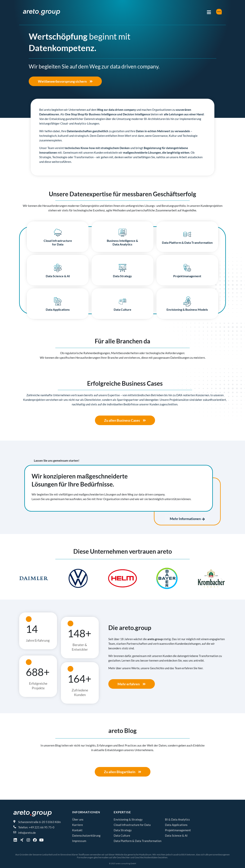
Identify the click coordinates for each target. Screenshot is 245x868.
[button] (23, 580)
